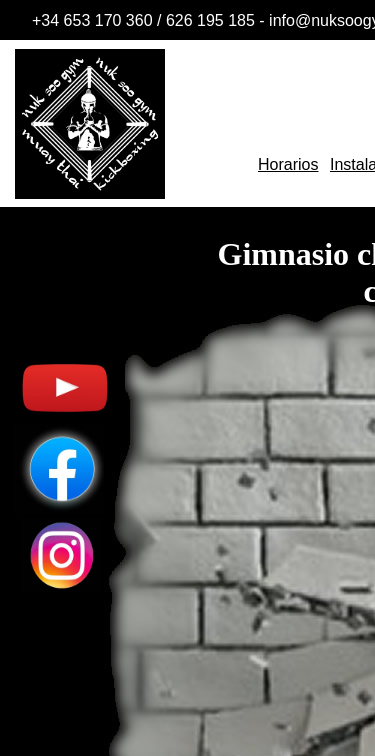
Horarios (288, 164)
